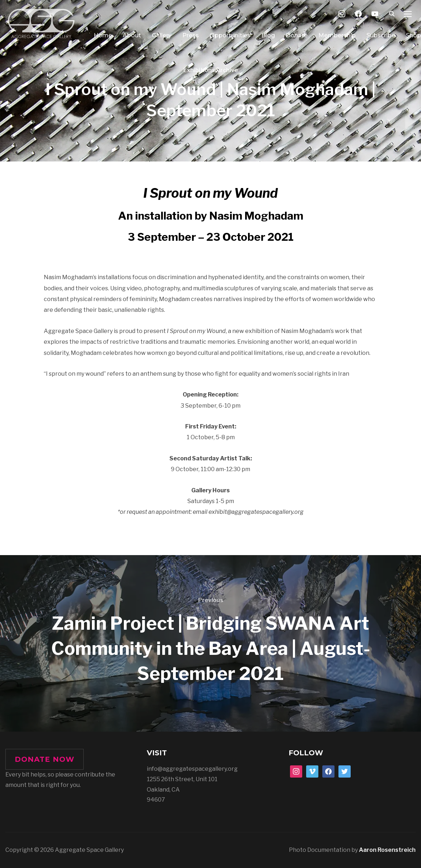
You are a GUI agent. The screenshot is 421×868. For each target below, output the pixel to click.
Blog (268, 35)
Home (103, 35)
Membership (337, 35)
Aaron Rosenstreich (387, 850)
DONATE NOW (45, 759)
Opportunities (230, 35)
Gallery (162, 35)
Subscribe (381, 35)
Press (191, 35)
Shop (413, 35)
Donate (297, 35)
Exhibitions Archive (211, 70)
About (132, 35)
